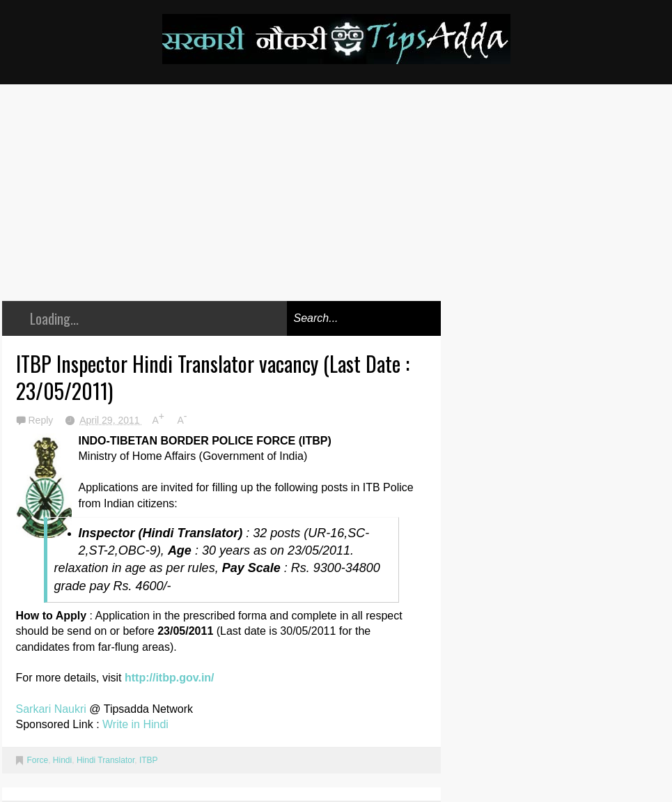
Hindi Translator (106, 760)
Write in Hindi (135, 724)
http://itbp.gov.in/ (170, 678)
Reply (42, 420)
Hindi (62, 760)
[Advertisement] (221, 203)
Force (38, 760)
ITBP (149, 760)
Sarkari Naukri (53, 709)
